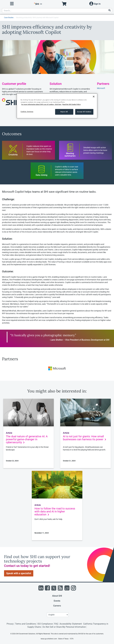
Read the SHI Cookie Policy (72, 104)
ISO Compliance (45, 624)
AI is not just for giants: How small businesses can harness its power (84, 438)
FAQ (56, 624)
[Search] (109, 10)
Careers (57, 606)
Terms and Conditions (26, 624)
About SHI (57, 596)
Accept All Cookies (84, 112)
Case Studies (9, 18)
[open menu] (12, 4)
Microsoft (101, 88)
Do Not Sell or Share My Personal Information (64, 627)
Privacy (10, 624)
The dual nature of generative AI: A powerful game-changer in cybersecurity (27, 439)
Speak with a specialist (19, 573)
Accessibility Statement (71, 624)
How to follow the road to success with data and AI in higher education (55, 511)
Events (57, 601)
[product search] (57, 10)
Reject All (64, 112)
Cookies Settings (27, 112)
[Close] (94, 97)
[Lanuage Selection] (58, 615)
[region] (57, 106)
